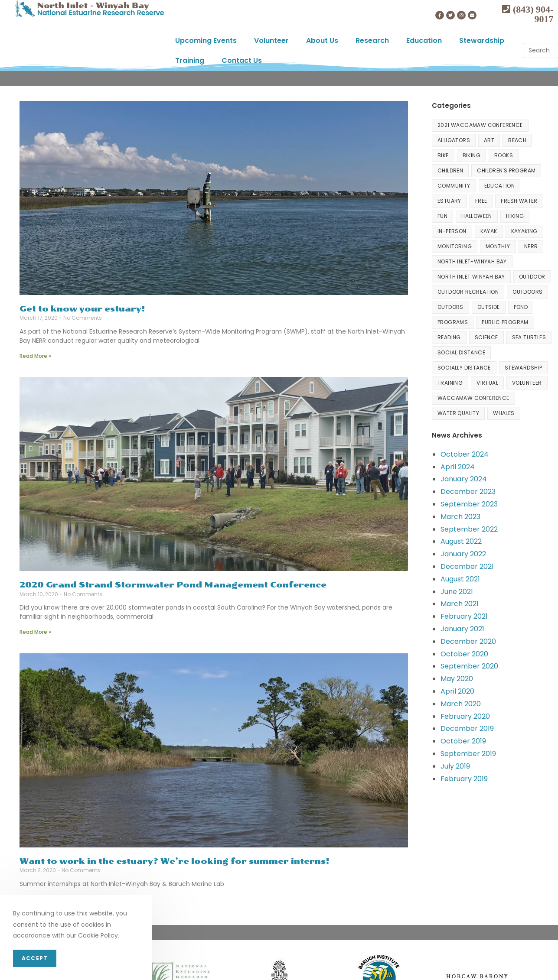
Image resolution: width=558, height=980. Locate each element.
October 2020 (464, 654)
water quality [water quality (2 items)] (458, 413)
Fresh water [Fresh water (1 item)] (519, 201)
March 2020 (461, 704)
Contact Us (242, 60)
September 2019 (468, 754)
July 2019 (455, 766)
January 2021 (462, 629)
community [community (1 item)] (454, 186)
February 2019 (464, 779)
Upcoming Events (206, 41)
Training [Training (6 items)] (450, 383)
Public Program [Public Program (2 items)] (505, 322)
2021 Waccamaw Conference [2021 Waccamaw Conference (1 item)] (480, 125)
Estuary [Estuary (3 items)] (449, 201)
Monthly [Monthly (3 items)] (498, 246)
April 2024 (458, 467)
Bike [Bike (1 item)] (443, 155)
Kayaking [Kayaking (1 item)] (524, 231)
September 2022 (469, 529)
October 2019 (463, 741)
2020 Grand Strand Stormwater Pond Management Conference (173, 585)
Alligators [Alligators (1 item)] (454, 140)
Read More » (35, 356)
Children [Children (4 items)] (450, 170)
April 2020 (457, 691)
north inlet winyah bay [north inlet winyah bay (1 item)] (471, 277)
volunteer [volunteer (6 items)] (527, 383)
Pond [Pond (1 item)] (521, 307)
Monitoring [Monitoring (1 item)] (455, 246)
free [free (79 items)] (481, 201)
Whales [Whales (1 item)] (504, 413)
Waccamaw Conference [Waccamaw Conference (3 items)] (473, 398)
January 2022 (463, 554)
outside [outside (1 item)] (489, 307)
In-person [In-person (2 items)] (452, 231)
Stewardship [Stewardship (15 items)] (523, 368)
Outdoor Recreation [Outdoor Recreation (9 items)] (468, 292)
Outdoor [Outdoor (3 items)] (532, 277)
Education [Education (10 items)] (500, 186)
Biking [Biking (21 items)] (472, 155)
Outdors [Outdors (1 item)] (450, 307)
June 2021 (457, 592)
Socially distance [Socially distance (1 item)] (464, 368)
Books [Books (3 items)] (504, 155)
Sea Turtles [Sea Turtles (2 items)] (529, 337)
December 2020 (468, 641)
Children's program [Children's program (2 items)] (506, 170)
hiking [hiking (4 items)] (515, 216)
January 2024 (464, 479)
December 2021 (467, 566)
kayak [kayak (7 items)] (489, 231)
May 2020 (457, 679)
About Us (322, 41)
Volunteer (271, 41)
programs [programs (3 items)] (453, 322)
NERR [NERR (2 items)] (531, 246)
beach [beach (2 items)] (517, 140)
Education (424, 41)
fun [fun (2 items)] (442, 216)
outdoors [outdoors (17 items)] (527, 292)
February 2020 (465, 716)
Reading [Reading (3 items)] (449, 337)
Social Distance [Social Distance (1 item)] (461, 352)
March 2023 (460, 517)
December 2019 (467, 729)
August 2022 (461, 541)
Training (190, 60)
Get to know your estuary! (82, 309)
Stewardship (482, 41)
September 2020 (469, 666)
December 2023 (468, 492)
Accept (35, 958)
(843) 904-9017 (532, 14)
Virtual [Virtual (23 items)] (487, 383)
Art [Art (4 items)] (489, 140)
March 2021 (460, 604)
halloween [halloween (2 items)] (477, 216)
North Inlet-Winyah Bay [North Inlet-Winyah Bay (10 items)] (472, 261)
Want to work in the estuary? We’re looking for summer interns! (175, 861)
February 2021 (464, 616)
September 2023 (469, 504)
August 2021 (460, 579)
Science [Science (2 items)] (486, 337)
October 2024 (465, 454)
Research (372, 41)
